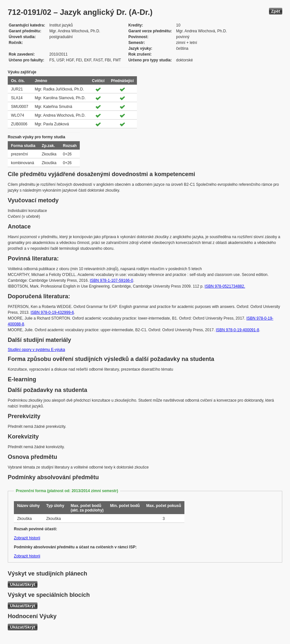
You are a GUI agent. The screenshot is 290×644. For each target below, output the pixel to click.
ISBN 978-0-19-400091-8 (237, 330)
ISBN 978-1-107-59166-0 (111, 280)
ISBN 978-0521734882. (225, 286)
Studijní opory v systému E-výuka (36, 350)
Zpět (276, 11)
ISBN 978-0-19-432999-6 (52, 312)
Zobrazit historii (27, 538)
